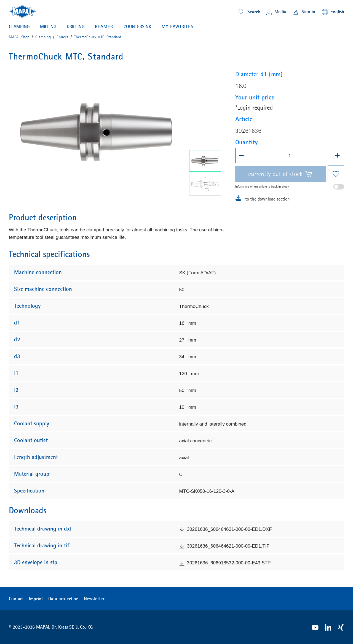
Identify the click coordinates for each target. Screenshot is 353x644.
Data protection (63, 599)
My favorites (178, 26)
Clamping (19, 27)
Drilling (76, 27)
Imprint (36, 599)
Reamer (104, 26)
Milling (48, 27)
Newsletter (94, 599)
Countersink (137, 27)
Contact (16, 599)
